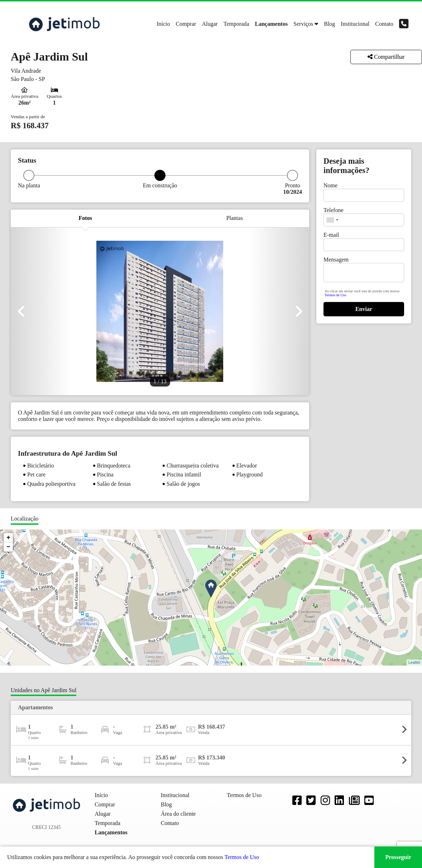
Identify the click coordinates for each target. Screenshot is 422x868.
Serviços (303, 24)
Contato (384, 24)
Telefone (334, 210)
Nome (330, 185)
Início (163, 24)
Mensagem (336, 260)
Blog (329, 24)
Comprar (186, 24)
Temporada (236, 24)
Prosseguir (398, 857)
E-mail (331, 235)
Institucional (355, 24)
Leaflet (414, 662)
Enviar (364, 309)
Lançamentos (272, 24)
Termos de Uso (335, 295)
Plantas (235, 218)
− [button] (8, 547)
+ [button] (8, 538)
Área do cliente (178, 814)
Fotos (85, 218)
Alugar (210, 24)
